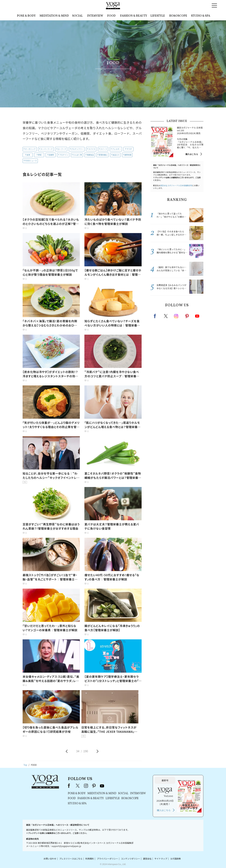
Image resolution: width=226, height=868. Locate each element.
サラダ (129, 149)
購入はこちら (192, 154)
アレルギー (117, 149)
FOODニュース (31, 161)
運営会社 (147, 859)
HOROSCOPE (178, 16)
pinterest (187, 316)
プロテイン (64, 155)
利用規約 (90, 859)
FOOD (111, 16)
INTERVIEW (95, 16)
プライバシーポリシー (107, 859)
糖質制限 (128, 155)
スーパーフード (47, 149)
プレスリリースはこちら (71, 859)
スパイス (92, 149)
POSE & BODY (26, 16)
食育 (28, 155)
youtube (102, 786)
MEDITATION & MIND (54, 16)
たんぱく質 (78, 155)
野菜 (40, 155)
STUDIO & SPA (201, 16)
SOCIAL (77, 16)
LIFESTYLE (158, 16)
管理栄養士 (103, 155)
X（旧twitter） (166, 316)
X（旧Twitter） (78, 786)
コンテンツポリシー (130, 859)
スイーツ (104, 149)
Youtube (197, 316)
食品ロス (116, 155)
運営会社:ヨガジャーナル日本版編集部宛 (176, 185)
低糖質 (51, 155)
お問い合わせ (50, 859)
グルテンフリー (77, 149)
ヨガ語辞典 (176, 859)
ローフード (62, 149)
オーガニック (30, 149)
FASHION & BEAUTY (134, 16)
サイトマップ (161, 859)
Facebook (156, 316)
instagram (176, 316)
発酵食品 (90, 155)
